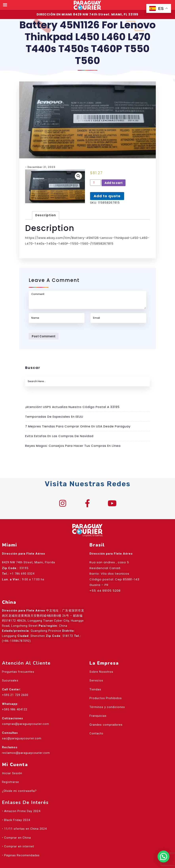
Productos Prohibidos (106, 698)
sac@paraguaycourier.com (22, 738)
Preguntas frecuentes (18, 672)
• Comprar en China (16, 838)
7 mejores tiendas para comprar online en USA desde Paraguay (78, 426)
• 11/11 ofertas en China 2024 (24, 829)
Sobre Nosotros (101, 672)
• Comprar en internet (18, 846)
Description (46, 215)
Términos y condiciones (107, 707)
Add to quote (107, 196)
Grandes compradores (106, 725)
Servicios (96, 680)
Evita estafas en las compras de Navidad (59, 436)
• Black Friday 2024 (16, 820)
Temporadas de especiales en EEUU (54, 417)
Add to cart (114, 183)
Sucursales (10, 680)
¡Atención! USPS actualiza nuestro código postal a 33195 (72, 407)
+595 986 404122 (15, 709)
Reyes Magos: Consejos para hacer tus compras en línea (73, 446)
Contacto (96, 733)
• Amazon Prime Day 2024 (21, 811)
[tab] (46, 215)
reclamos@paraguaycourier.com (26, 753)
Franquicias (98, 716)
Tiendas (95, 689)
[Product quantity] (95, 183)
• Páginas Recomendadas (21, 855)
